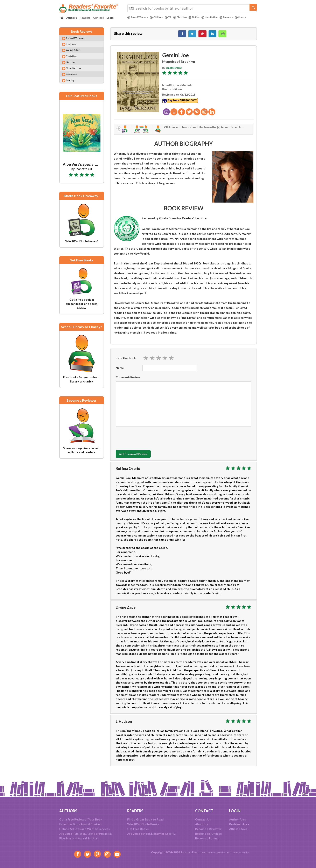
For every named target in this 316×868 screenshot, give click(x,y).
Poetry (133, 21)
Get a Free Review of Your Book (81, 819)
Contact (99, 18)
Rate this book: (126, 362)
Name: (120, 372)
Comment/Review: (128, 381)
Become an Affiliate (208, 834)
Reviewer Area (239, 824)
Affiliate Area (238, 829)
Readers (85, 18)
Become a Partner (207, 838)
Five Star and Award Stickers (79, 838)
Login (110, 18)
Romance (238, 17)
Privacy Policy (216, 852)
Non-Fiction (219, 17)
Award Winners (139, 17)
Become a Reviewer (208, 829)
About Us (202, 824)
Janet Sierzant (176, 70)
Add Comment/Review (140, 458)
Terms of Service (243, 852)
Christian (186, 17)
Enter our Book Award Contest (81, 824)
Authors (72, 18)
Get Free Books (138, 829)
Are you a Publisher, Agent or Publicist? (86, 834)
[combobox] (192, 8)
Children (160, 17)
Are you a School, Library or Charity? (152, 834)
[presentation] (147, 442)
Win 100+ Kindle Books (143, 824)
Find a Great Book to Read (145, 819)
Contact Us (203, 819)
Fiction (202, 17)
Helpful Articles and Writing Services (85, 829)
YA (173, 17)
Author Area (238, 819)
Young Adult (77, 55)
